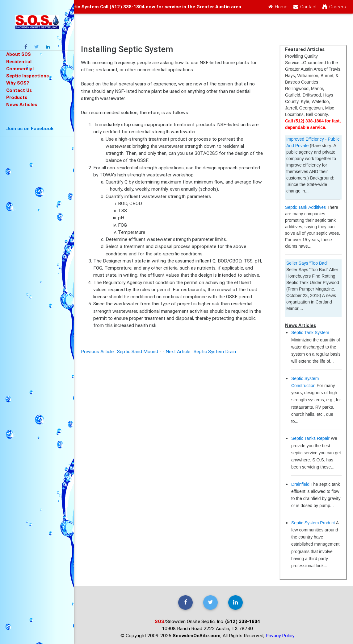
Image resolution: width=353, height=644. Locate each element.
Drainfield (300, 484)
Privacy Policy (280, 635)
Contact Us (19, 90)
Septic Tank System (310, 332)
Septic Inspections (27, 76)
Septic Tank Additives (305, 207)
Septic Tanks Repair (310, 438)
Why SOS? (18, 83)
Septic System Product (313, 523)
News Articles (22, 104)
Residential (19, 61)
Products (17, 97)
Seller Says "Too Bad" (307, 263)
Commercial (20, 68)
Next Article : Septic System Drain (201, 351)
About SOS (19, 54)
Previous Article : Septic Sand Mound (120, 351)
